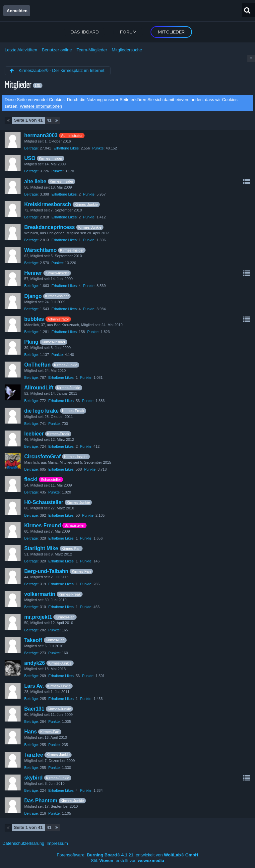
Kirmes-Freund (43, 525)
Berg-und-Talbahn (46, 571)
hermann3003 (41, 135)
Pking (31, 342)
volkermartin (40, 594)
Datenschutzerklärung (23, 843)
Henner (33, 273)
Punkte (98, 148)
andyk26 (34, 663)
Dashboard (85, 32)
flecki (31, 479)
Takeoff (33, 640)
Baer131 (34, 709)
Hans (31, 732)
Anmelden (17, 11)
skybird (33, 778)
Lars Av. (34, 686)
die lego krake (41, 411)
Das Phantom (41, 801)
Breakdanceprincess (50, 227)
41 (49, 120)
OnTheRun (37, 365)
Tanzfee (34, 755)
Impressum (57, 843)
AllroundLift (39, 388)
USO (30, 158)
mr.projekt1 (38, 617)
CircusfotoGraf (42, 457)
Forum (128, 32)
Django (33, 296)
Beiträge (31, 148)
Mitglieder (171, 32)
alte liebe (35, 181)
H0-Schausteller (44, 502)
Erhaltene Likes (66, 148)
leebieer (34, 434)
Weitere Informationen (41, 106)
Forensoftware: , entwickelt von (127, 855)
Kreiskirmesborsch (48, 204)
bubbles (34, 319)
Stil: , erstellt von (127, 861)
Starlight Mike (41, 548)
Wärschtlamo (40, 250)
